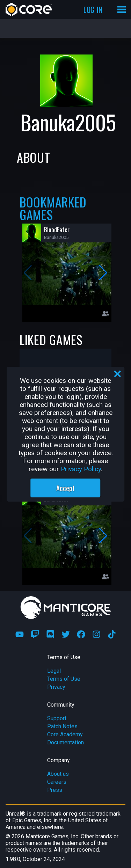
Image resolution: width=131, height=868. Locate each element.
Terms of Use (64, 679)
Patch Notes (62, 726)
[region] (66, 434)
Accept (65, 488)
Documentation (65, 742)
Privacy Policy (81, 469)
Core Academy (65, 734)
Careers (57, 782)
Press (55, 790)
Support (57, 718)
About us (58, 774)
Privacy (56, 687)
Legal (54, 671)
